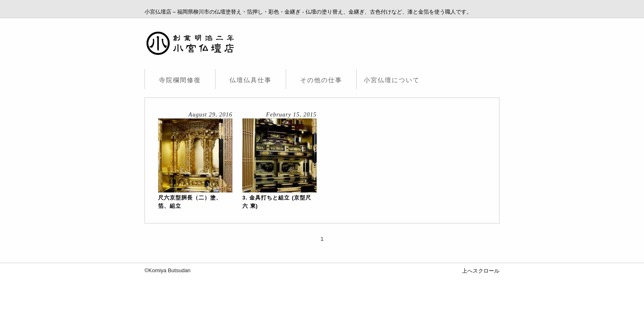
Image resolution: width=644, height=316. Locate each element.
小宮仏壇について (392, 80)
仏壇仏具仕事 (251, 80)
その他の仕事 (321, 80)
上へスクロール (481, 271)
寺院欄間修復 (180, 80)
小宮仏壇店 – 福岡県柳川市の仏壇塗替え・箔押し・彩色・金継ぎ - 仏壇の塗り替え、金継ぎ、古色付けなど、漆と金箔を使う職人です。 (308, 12)
